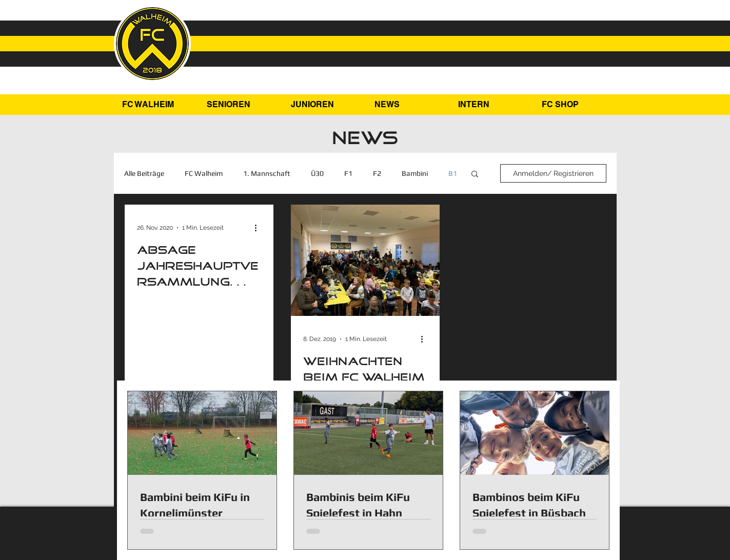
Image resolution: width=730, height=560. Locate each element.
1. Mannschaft (267, 173)
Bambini (415, 173)
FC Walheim (204, 173)
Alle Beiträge (144, 173)
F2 (377, 173)
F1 (348, 173)
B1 (453, 173)
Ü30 (317, 173)
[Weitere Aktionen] (260, 228)
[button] (241, 105)
